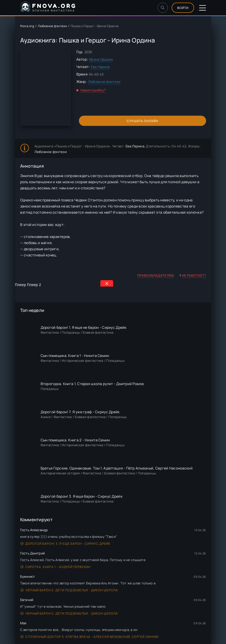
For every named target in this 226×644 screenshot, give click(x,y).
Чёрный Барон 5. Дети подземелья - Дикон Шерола (69, 590)
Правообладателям (156, 275)
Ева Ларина (100, 67)
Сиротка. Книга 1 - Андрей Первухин (55, 567)
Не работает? (194, 275)
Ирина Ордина (101, 59)
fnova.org (27, 26)
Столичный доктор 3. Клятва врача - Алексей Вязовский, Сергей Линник (90, 637)
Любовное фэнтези (52, 26)
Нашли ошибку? (93, 90)
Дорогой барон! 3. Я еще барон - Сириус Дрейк (65, 544)
